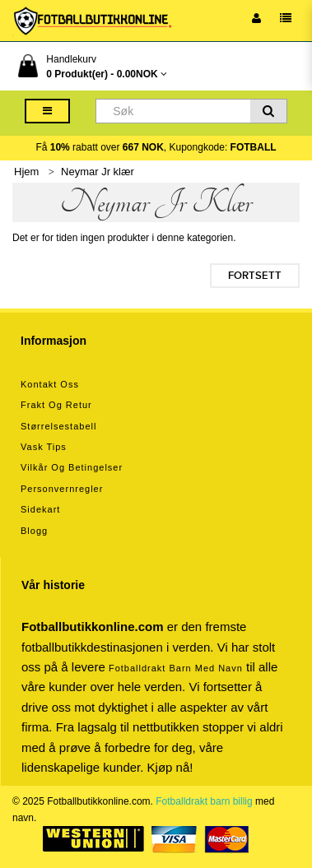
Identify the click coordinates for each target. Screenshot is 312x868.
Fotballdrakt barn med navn (176, 668)
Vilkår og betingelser (72, 467)
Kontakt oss (50, 384)
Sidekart (40, 509)
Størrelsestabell (58, 426)
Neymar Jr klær (98, 172)
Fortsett (255, 276)
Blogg (34, 531)
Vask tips (44, 447)
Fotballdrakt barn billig (204, 801)
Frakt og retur (56, 405)
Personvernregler (62, 489)
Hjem (26, 172)
